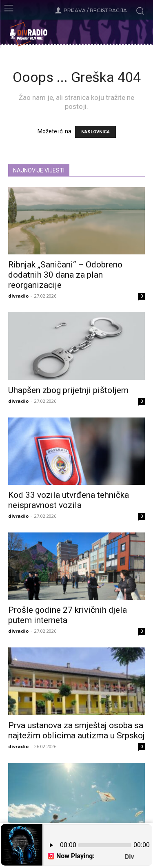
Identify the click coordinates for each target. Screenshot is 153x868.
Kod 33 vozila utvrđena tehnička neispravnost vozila (69, 500)
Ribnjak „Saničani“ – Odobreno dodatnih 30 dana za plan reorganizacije (65, 275)
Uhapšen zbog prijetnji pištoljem (68, 390)
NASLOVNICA (95, 132)
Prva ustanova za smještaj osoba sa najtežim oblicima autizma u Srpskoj (76, 730)
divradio (18, 296)
